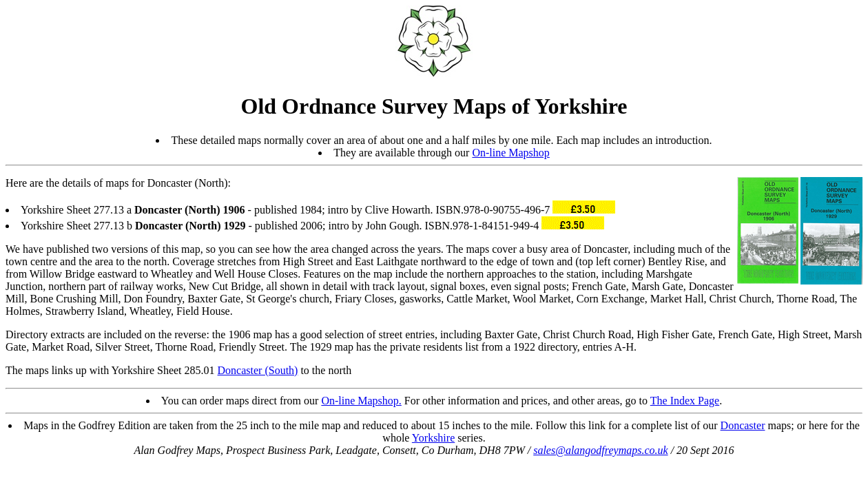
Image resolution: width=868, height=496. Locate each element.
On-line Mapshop (510, 153)
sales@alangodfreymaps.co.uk (600, 450)
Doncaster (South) (258, 370)
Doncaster (743, 425)
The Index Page (685, 401)
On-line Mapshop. (361, 401)
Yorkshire (433, 438)
